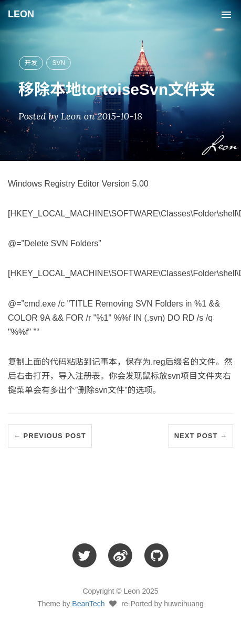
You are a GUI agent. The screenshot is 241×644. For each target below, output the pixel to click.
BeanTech (88, 604)
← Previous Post (50, 436)
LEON (21, 14)
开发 (31, 63)
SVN (59, 63)
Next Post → (201, 436)
